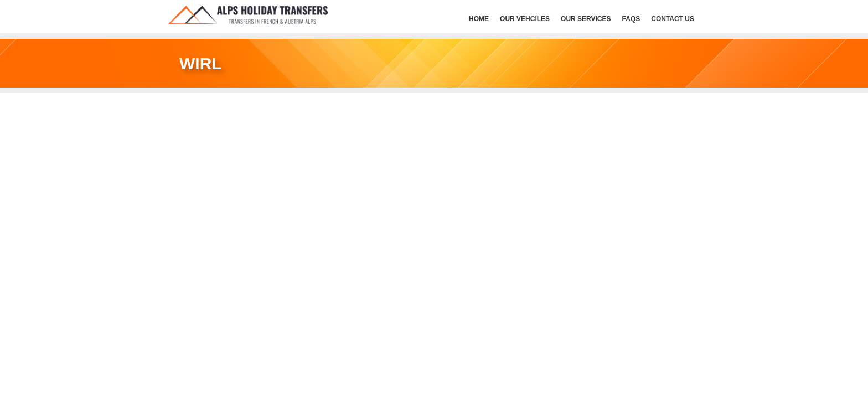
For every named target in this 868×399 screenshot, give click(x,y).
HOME (479, 19)
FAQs (631, 19)
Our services (586, 19)
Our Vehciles (525, 19)
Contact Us (673, 19)
